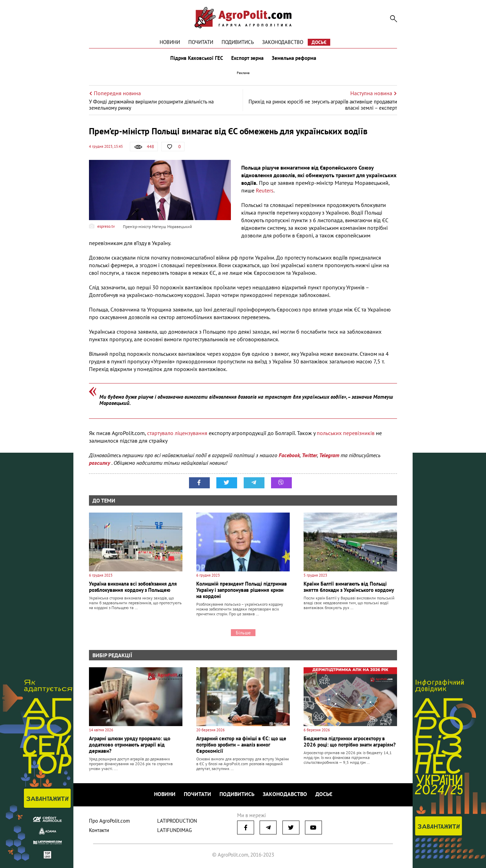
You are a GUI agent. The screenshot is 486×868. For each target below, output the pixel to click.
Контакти (99, 830)
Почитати (201, 42)
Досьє (319, 42)
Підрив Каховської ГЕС (197, 58)
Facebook (289, 455)
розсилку (100, 463)
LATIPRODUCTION (177, 821)
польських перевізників (345, 433)
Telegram (329, 455)
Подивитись (238, 42)
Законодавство (283, 42)
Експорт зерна (247, 58)
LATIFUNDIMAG (174, 830)
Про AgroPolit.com (109, 821)
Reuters (265, 190)
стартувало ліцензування (177, 433)
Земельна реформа (294, 58)
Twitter (309, 455)
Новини (170, 42)
